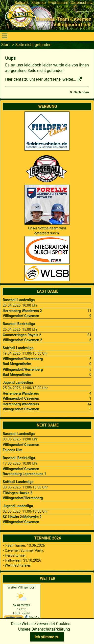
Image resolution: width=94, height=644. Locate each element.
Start (5, 45)
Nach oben (81, 92)
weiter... (72, 79)
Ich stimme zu (47, 637)
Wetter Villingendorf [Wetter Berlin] (22, 587)
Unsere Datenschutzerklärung (44, 629)
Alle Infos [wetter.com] (32, 617)
